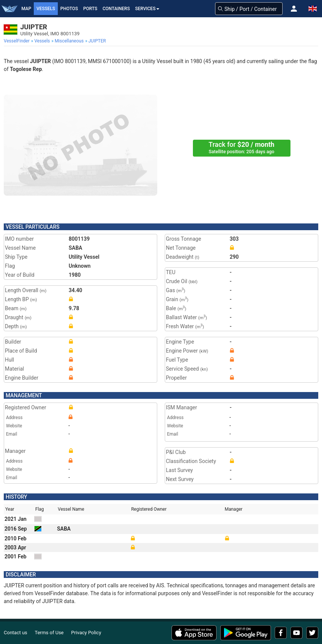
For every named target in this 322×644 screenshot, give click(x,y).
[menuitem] (17, 41)
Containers (116, 9)
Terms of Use (49, 633)
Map (26, 9)
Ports (90, 9)
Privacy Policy (86, 633)
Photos (69, 9)
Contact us (16, 633)
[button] (294, 9)
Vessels (46, 9)
